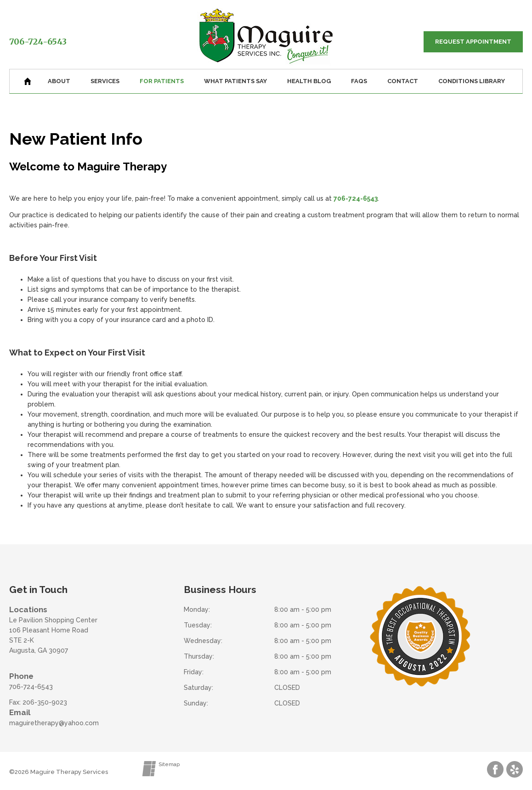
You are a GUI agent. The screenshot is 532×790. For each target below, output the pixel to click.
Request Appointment (473, 42)
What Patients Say (235, 81)
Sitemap (169, 765)
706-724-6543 (38, 42)
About (59, 81)
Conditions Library (472, 81)
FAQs (359, 81)
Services (105, 81)
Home (28, 81)
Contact (403, 81)
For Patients (162, 81)
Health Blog (309, 81)
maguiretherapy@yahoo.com (54, 723)
